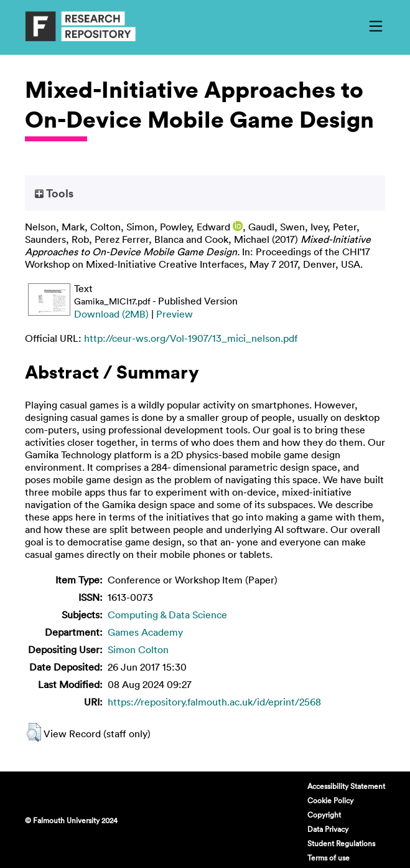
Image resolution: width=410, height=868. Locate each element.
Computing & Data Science (167, 615)
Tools (54, 193)
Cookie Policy (330, 800)
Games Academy (145, 632)
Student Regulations (341, 843)
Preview (175, 314)
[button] (34, 732)
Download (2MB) (111, 314)
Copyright (324, 814)
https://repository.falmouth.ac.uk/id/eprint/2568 (214, 702)
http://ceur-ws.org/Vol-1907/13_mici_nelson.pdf (191, 338)
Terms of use (328, 857)
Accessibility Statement (346, 786)
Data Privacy (328, 829)
